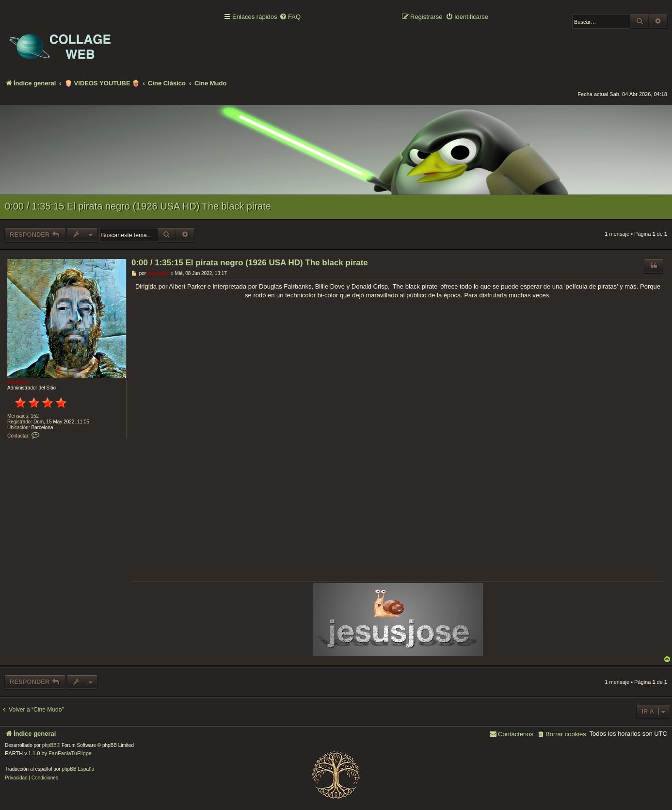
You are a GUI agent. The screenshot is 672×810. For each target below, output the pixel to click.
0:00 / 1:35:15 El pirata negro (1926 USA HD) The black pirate (138, 206)
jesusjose (18, 382)
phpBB (49, 745)
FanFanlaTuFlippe (70, 753)
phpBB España (78, 769)
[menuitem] (290, 17)
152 (35, 416)
